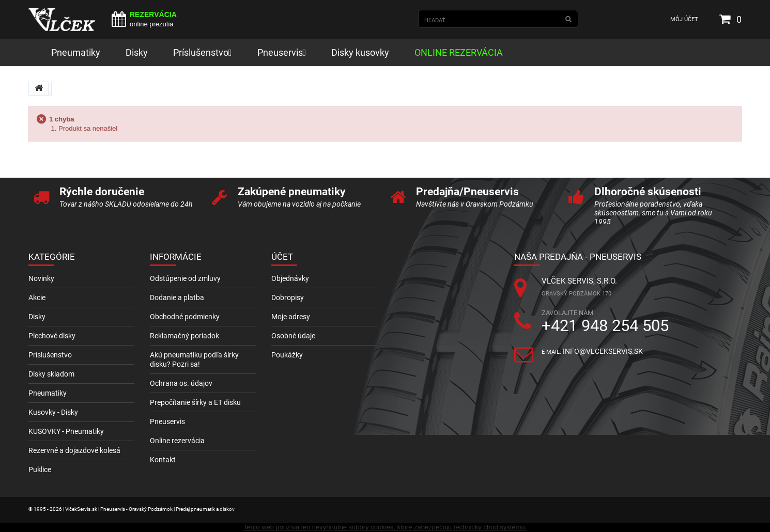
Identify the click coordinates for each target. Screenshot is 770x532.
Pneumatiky (48, 393)
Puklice (40, 470)
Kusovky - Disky (53, 412)
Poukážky (287, 355)
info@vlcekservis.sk (603, 351)
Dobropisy (288, 298)
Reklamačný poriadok (184, 336)
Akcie (37, 298)
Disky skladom (51, 374)
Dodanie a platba (177, 298)
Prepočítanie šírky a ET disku (195, 402)
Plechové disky (52, 336)
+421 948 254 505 (605, 326)
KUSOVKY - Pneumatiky (66, 431)
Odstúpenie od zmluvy (185, 278)
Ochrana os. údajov (181, 383)
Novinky (41, 278)
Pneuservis (167, 421)
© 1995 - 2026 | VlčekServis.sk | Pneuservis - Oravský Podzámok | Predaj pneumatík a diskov (132, 509)
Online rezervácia (177, 441)
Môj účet (684, 19)
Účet (282, 257)
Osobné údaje (293, 336)
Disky (37, 317)
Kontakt (163, 460)
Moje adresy (291, 317)
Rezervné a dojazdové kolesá (74, 450)
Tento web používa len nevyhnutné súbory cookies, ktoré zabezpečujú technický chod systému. (385, 527)
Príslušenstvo (50, 355)
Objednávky (290, 278)
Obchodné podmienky (185, 317)
